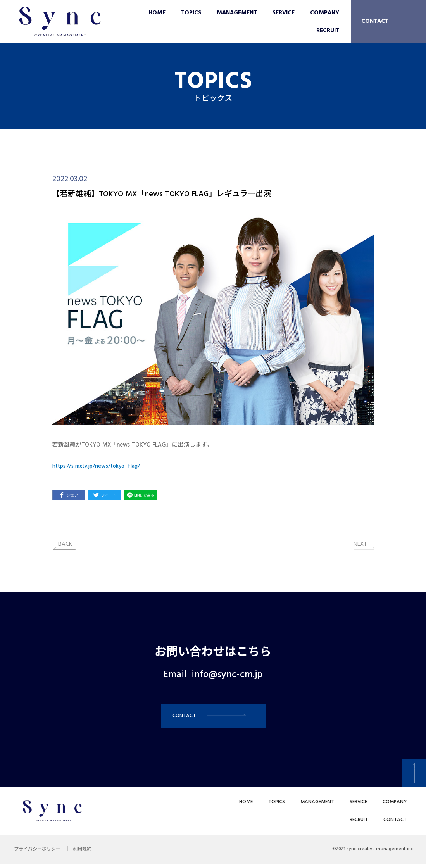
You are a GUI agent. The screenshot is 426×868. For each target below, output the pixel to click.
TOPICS (191, 13)
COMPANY (325, 13)
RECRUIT (328, 31)
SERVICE (284, 13)
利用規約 (87, 853)
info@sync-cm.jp (227, 675)
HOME (157, 13)
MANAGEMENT (237, 13)
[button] (213, 718)
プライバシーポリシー (39, 853)
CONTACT (375, 21)
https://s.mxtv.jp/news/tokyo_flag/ (100, 466)
